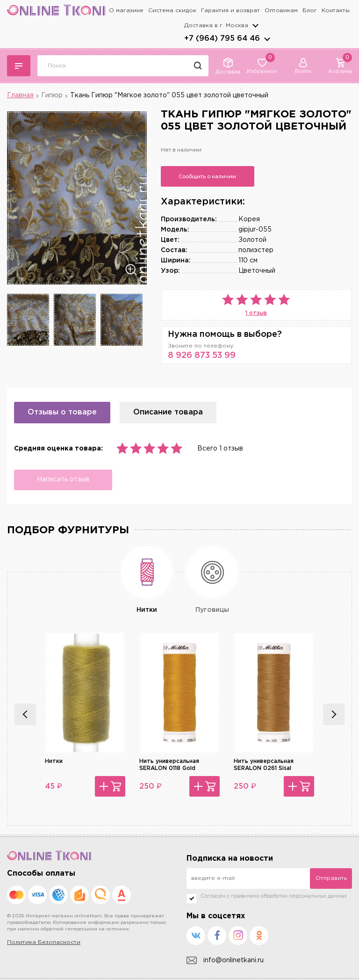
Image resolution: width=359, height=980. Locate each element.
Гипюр (52, 95)
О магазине (126, 11)
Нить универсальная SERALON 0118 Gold (169, 765)
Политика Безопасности (44, 942)
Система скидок (172, 11)
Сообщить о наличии (207, 176)
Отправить (331, 878)
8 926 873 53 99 (202, 356)
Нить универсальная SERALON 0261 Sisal (264, 765)
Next (334, 714)
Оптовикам (281, 11)
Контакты (336, 11)
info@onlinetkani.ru (225, 961)
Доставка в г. (216, 25)
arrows (267, 39)
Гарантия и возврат (230, 11)
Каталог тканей (19, 66)
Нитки (54, 761)
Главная (20, 95)
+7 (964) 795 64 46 (222, 39)
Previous (25, 714)
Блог (310, 11)
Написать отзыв (63, 479)
